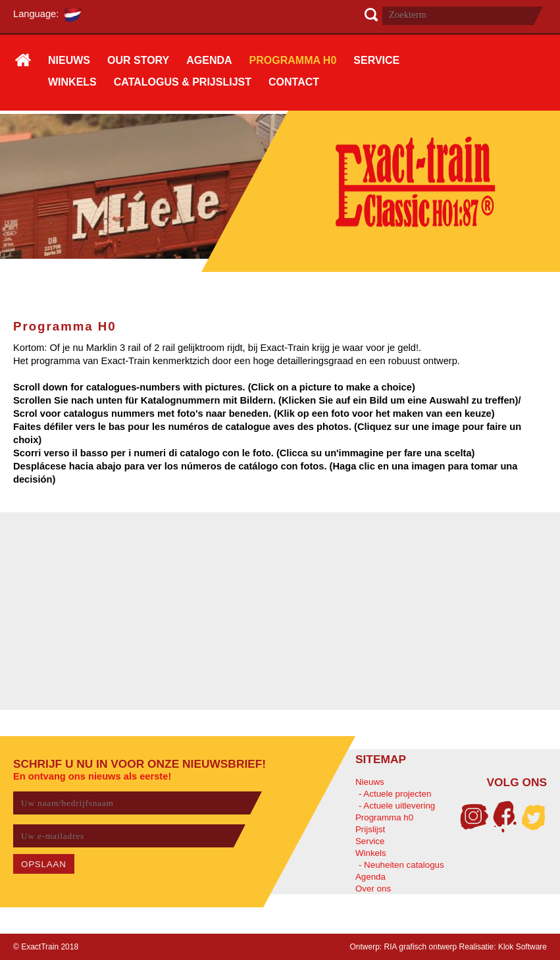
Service (370, 841)
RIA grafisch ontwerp (421, 947)
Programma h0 (384, 817)
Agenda (370, 877)
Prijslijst (370, 829)
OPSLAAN (44, 864)
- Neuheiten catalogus (401, 865)
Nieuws (370, 782)
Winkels (371, 853)
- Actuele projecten (395, 794)
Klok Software (522, 947)
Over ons (373, 889)
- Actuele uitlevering (397, 806)
